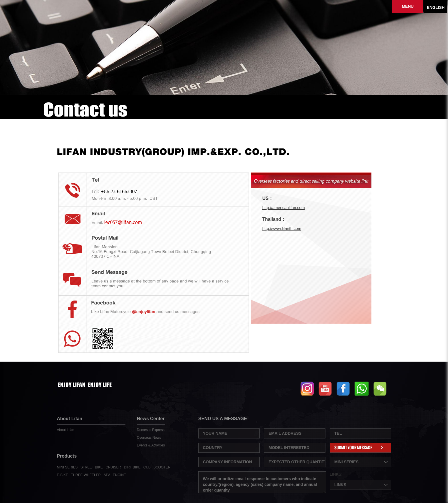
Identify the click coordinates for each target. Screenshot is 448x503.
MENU (408, 6)
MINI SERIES (67, 467)
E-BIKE (62, 475)
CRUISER (113, 467)
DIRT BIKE (132, 467)
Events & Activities (151, 445)
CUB (147, 467)
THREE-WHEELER (86, 475)
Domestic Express (151, 430)
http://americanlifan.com (284, 208)
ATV (107, 475)
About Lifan (66, 430)
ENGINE (119, 475)
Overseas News (149, 438)
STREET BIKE (92, 467)
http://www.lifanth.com (282, 229)
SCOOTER (162, 467)
